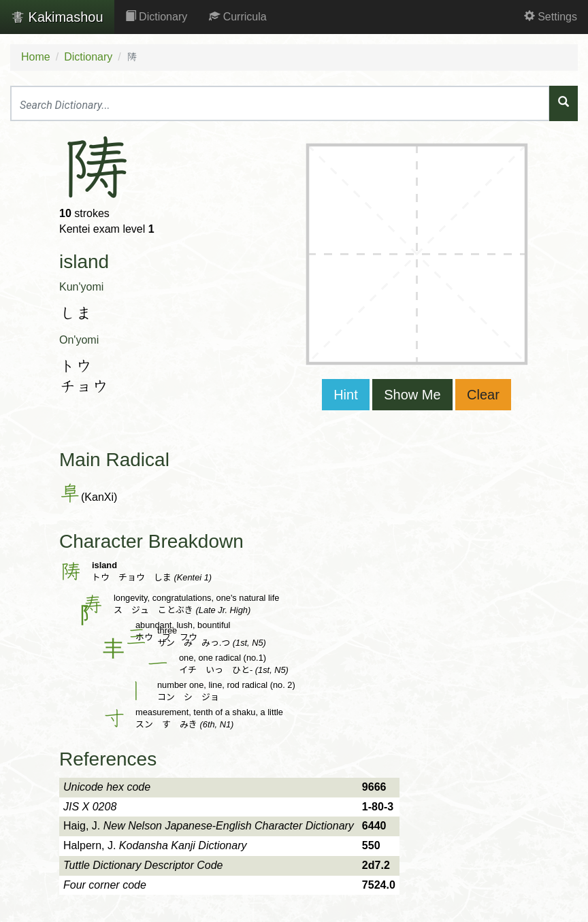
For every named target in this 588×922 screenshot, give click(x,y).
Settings (551, 17)
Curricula (238, 17)
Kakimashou (57, 17)
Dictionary (157, 17)
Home (36, 57)
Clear (483, 395)
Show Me (412, 395)
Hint (346, 395)
